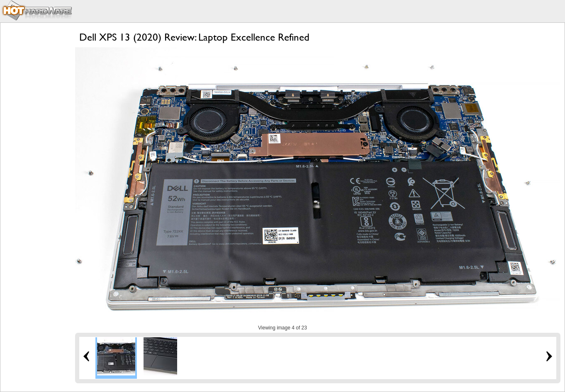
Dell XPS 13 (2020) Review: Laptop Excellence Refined (194, 37)
